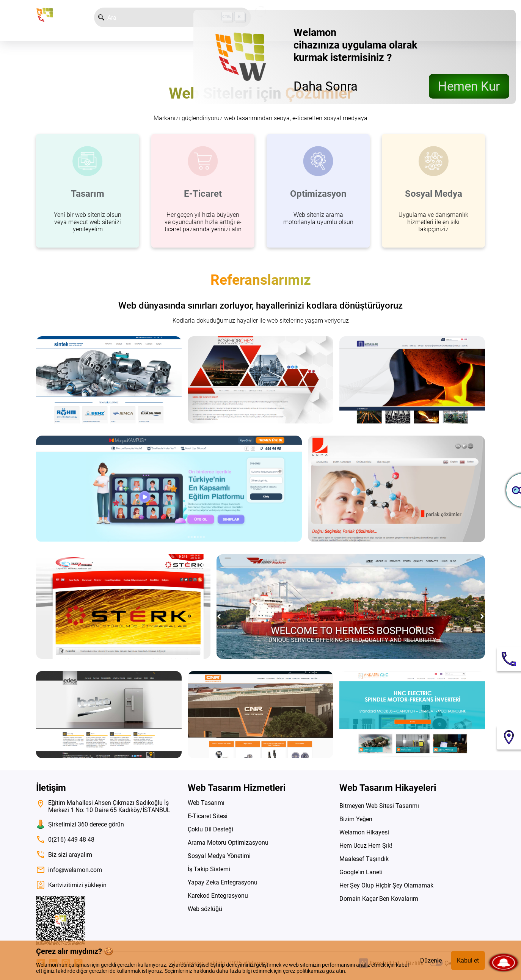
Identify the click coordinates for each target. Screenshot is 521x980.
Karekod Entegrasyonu (218, 896)
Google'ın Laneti (361, 872)
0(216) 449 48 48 (65, 839)
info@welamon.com (69, 870)
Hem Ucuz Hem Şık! (366, 846)
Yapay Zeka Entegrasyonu (223, 882)
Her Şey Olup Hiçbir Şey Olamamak (386, 885)
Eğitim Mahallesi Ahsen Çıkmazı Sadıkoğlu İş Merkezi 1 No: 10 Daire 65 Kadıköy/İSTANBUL (103, 806)
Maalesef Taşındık (364, 859)
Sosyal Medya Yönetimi (219, 856)
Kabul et (468, 960)
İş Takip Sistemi (209, 869)
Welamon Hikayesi (364, 832)
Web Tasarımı (206, 803)
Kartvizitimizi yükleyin (71, 885)
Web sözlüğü (205, 909)
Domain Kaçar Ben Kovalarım (379, 899)
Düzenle (431, 960)
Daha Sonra (326, 86)
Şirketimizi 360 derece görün (80, 824)
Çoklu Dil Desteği (210, 829)
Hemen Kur (469, 86)
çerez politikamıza (304, 971)
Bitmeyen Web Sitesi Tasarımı (379, 806)
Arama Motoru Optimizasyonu (228, 843)
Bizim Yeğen (356, 819)
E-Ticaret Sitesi (208, 816)
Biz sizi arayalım (64, 855)
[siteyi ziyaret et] (109, 380)
